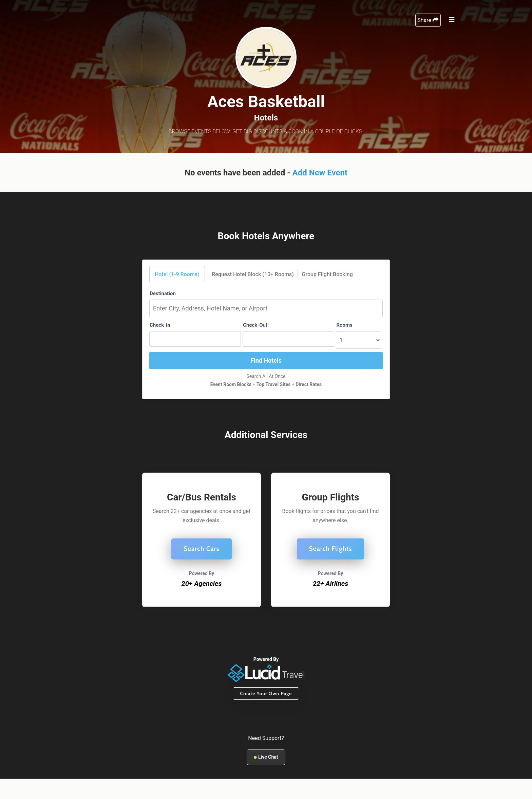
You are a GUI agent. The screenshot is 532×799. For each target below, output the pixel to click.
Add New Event (320, 173)
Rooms (344, 325)
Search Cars (202, 549)
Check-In (160, 325)
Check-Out (255, 325)
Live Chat (266, 757)
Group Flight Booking (327, 274)
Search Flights (331, 549)
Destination (163, 293)
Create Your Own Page (266, 693)
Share (428, 20)
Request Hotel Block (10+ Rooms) (253, 274)
